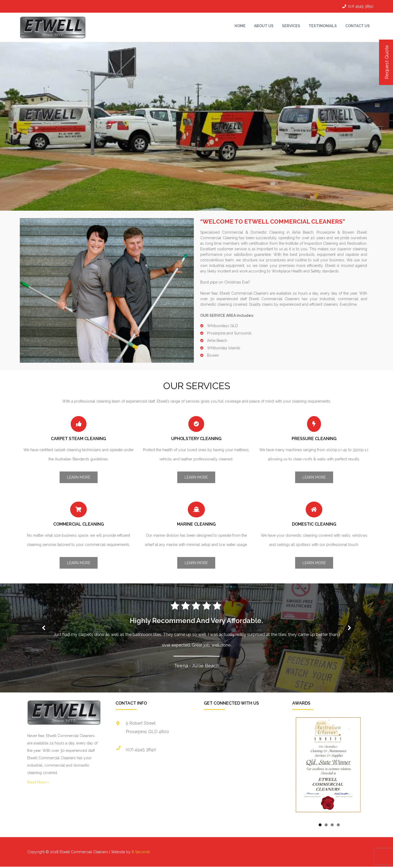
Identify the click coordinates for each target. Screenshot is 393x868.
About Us (264, 26)
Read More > (38, 782)
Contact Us (358, 26)
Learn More (79, 477)
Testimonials (323, 26)
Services (291, 26)
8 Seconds (141, 852)
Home (240, 26)
